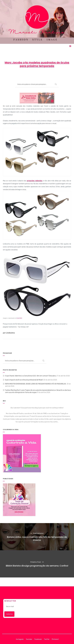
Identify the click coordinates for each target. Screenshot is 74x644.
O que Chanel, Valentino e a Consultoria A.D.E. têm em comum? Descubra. (31, 376)
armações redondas (35, 181)
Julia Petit (19, 318)
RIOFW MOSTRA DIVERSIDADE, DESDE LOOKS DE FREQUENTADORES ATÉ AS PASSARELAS (36, 384)
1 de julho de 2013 (37, 74)
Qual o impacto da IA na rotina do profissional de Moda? (24, 380)
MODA (51, 74)
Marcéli (24, 74)
